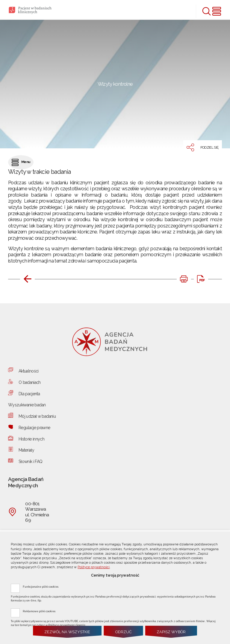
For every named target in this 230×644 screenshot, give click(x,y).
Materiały (26, 450)
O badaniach (30, 382)
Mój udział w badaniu (37, 416)
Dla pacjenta (29, 394)
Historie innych (31, 439)
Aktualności (29, 371)
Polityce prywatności (94, 567)
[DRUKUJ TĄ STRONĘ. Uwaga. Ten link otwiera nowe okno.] (184, 279)
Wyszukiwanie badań (27, 405)
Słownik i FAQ (31, 461)
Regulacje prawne (34, 428)
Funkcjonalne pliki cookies (41, 586)
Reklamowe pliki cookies (39, 611)
